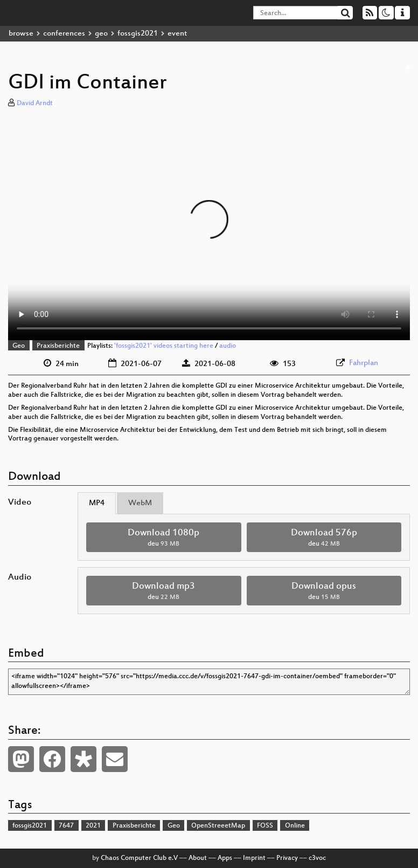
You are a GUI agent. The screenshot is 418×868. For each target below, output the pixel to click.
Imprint (254, 858)
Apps (225, 858)
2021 (93, 826)
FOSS (265, 826)
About (198, 858)
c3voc (317, 858)
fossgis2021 (138, 34)
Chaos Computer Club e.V (139, 858)
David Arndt (35, 104)
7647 (66, 826)
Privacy (287, 858)
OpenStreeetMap (218, 826)
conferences (64, 34)
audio (228, 346)
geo (101, 34)
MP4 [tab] (97, 503)
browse (21, 34)
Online (295, 826)
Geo (19, 346)
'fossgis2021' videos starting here (164, 346)
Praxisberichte (58, 346)
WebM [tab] (140, 503)
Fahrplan (364, 363)
